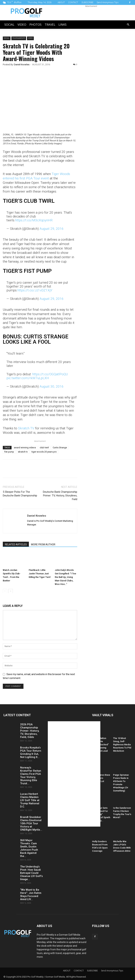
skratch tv (23, 452)
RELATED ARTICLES (16, 545)
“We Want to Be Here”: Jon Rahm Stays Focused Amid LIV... (31, 895)
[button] (128, 25)
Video (22, 24)
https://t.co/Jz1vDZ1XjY (35, 290)
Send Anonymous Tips (108, 2)
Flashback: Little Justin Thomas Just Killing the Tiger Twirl (40, 573)
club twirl (44, 448)
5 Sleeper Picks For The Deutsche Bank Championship (20, 494)
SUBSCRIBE (87, 2)
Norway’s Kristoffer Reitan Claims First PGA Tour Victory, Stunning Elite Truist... (31, 776)
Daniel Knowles (22, 65)
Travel (50, 24)
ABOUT (61, 2)
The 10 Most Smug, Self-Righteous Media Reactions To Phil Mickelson (122, 745)
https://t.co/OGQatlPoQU (50, 374)
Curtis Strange (60, 448)
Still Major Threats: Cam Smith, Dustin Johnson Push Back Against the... (29, 848)
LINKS (63, 24)
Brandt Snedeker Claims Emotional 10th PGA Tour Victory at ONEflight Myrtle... (31, 823)
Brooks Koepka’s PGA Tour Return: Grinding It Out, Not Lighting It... (31, 752)
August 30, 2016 (52, 386)
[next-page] (11, 591)
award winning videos (25, 448)
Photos (35, 24)
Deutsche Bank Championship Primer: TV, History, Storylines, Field (60, 496)
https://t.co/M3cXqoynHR (34, 220)
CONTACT (73, 2)
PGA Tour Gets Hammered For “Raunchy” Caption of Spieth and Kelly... (101, 814)
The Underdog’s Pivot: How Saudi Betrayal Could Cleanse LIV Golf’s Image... (31, 873)
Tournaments (19, 38)
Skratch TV (27, 428)
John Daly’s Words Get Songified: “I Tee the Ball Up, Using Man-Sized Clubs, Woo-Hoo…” (65, 577)
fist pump (9, 452)
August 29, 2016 (52, 229)
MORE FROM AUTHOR (43, 545)
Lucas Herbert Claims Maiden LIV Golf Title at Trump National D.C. (30, 800)
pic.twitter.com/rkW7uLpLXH (28, 378)
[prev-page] (5, 591)
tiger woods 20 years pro (44, 452)
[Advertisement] (108, 97)
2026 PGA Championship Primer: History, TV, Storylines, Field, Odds (30, 731)
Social (9, 24)
